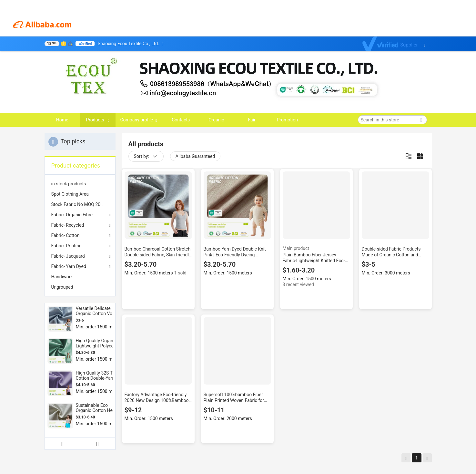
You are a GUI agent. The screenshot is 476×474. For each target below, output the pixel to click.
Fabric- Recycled (68, 225)
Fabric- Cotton (66, 235)
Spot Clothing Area (70, 194)
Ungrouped (62, 287)
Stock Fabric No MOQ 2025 (78, 204)
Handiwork (62, 277)
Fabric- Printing (66, 246)
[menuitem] (80, 184)
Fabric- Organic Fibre (72, 215)
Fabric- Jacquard (68, 256)
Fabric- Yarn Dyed (69, 266)
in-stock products (69, 184)
